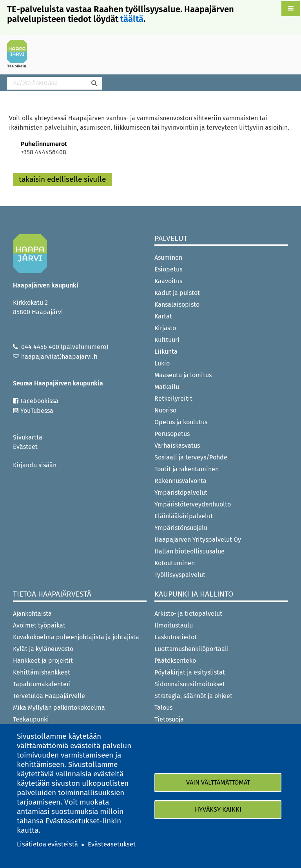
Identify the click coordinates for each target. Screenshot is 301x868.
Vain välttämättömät (218, 782)
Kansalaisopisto (180, 305)
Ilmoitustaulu (174, 625)
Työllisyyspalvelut (180, 575)
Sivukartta (28, 437)
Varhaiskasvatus (177, 446)
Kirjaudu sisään (35, 465)
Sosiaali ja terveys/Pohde (194, 457)
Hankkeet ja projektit (43, 661)
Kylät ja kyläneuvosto (43, 649)
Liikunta (166, 352)
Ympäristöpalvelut (181, 493)
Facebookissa (42, 401)
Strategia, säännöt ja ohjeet (193, 696)
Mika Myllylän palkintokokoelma (59, 708)
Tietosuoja (169, 719)
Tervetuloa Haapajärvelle (49, 696)
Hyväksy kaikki (218, 809)
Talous (163, 708)
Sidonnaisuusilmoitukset (190, 684)
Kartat (163, 316)
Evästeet (25, 447)
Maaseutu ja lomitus (183, 375)
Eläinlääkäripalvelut (184, 516)
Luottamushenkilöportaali (194, 649)
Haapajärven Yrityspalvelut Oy (198, 540)
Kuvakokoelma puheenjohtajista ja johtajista (76, 637)
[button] (291, 8)
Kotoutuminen (175, 563)
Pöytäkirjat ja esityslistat (190, 672)
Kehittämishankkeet (42, 672)
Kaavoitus (168, 281)
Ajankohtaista (32, 614)
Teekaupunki (31, 719)
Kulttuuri (167, 340)
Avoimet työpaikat (39, 625)
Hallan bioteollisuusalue (189, 551)
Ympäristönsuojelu (181, 528)
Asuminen (168, 258)
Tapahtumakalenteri (42, 684)
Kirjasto (165, 328)
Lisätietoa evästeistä (47, 844)
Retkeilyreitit (173, 399)
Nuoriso (165, 410)
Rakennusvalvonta (180, 481)
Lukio (162, 363)
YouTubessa (40, 411)
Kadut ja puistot (177, 293)
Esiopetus (168, 269)
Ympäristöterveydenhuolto (193, 504)
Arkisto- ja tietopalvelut (188, 614)
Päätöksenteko (175, 661)
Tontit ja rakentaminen (187, 469)
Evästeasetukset (112, 844)
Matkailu (170, 387)
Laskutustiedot (176, 637)
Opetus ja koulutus (181, 422)
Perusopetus (172, 434)
